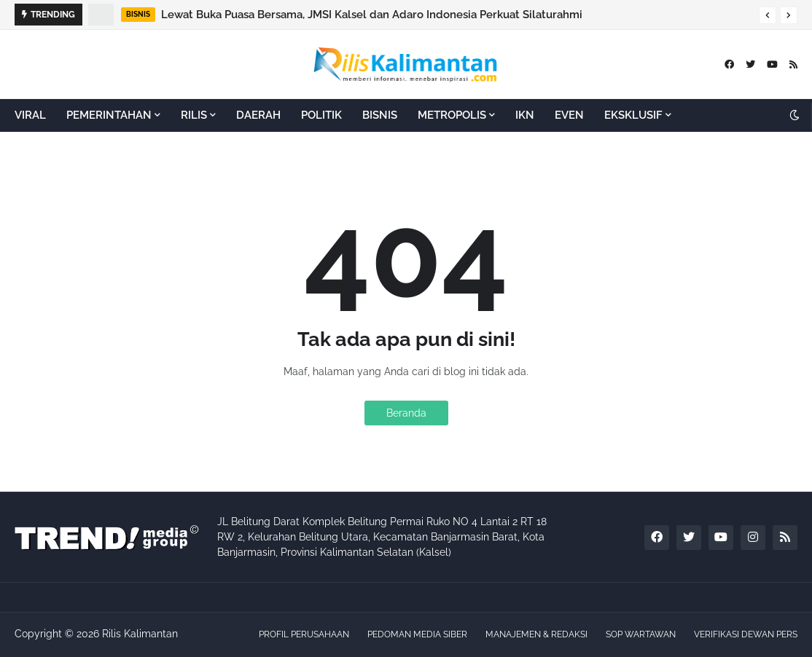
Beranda (406, 413)
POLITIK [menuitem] (321, 115)
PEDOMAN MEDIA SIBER (417, 634)
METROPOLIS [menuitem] (452, 115)
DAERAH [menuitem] (258, 115)
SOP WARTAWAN (641, 634)
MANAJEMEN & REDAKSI (536, 634)
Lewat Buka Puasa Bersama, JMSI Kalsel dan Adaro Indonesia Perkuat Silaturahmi (372, 15)
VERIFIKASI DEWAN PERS (746, 634)
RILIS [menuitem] (194, 115)
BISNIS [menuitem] (380, 115)
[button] (768, 15)
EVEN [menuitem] (569, 115)
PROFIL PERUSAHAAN (304, 634)
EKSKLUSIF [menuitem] (633, 115)
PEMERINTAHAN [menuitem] (109, 115)
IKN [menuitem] (525, 115)
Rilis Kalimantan (140, 634)
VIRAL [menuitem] (30, 115)
